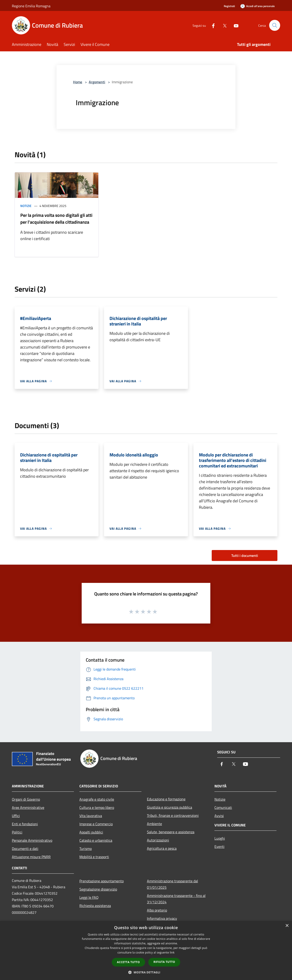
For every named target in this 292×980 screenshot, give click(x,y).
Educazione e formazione (166, 799)
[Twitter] (223, 25)
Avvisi (219, 816)
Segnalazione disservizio (98, 889)
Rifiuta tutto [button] (164, 962)
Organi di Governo (26, 799)
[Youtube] (234, 25)
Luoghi (220, 838)
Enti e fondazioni (25, 824)
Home (78, 82)
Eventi (219, 846)
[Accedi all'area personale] (258, 6)
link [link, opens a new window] (172, 952)
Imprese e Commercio (96, 824)
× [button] (287, 926)
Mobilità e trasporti (94, 857)
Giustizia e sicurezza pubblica (169, 807)
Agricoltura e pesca (162, 848)
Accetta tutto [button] (128, 962)
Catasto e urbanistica (96, 840)
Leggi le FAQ (89, 897)
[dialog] (146, 950)
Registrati (229, 6)
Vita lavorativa (91, 816)
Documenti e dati (25, 849)
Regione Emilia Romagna (31, 6)
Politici (17, 832)
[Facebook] (211, 25)
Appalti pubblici (91, 832)
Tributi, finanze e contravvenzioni (173, 815)
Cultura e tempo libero (97, 807)
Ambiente (154, 824)
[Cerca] (275, 25)
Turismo (86, 849)
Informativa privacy (162, 918)
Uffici (16, 816)
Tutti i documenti (245, 556)
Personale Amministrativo (32, 840)
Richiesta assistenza (95, 906)
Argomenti (97, 82)
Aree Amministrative (28, 807)
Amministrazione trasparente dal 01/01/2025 (172, 884)
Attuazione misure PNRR (31, 857)
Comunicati (223, 807)
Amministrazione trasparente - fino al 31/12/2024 (176, 899)
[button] (146, 972)
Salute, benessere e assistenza (171, 832)
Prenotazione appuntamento (102, 881)
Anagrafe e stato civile (97, 799)
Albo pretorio (157, 910)
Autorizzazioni (158, 840)
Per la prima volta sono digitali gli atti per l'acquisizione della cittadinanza (56, 219)
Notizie (26, 206)
